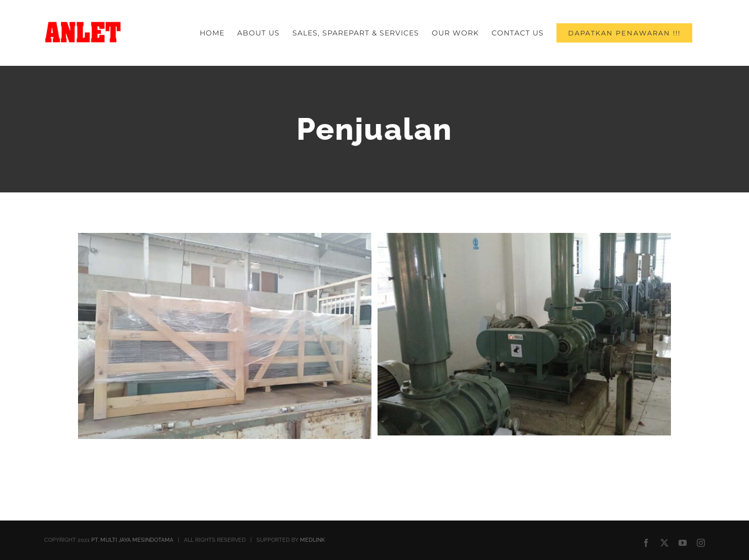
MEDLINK (312, 540)
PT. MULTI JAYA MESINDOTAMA (132, 540)
